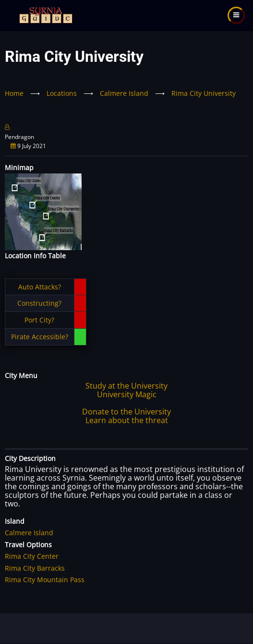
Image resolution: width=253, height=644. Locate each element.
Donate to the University (126, 412)
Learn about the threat (127, 420)
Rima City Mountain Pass (45, 580)
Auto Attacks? (40, 287)
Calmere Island (124, 93)
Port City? (39, 320)
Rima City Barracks (35, 568)
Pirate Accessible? (40, 337)
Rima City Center (32, 556)
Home (14, 93)
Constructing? (39, 303)
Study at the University (126, 386)
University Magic (127, 394)
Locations (62, 93)
